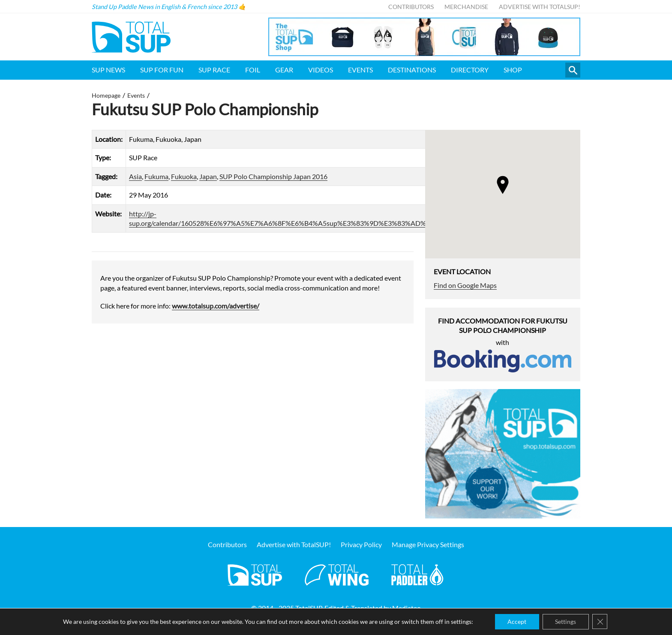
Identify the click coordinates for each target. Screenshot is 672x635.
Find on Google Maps (465, 285)
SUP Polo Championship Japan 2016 (273, 176)
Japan (208, 176)
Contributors (411, 7)
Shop (513, 70)
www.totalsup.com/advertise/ (216, 306)
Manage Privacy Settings (428, 545)
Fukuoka (184, 176)
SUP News (108, 70)
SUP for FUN (162, 70)
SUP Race (214, 70)
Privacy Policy (361, 545)
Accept (517, 622)
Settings (566, 622)
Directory (470, 70)
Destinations (412, 70)
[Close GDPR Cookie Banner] (600, 622)
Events (360, 70)
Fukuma (156, 176)
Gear (284, 70)
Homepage (106, 95)
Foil (253, 70)
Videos (321, 70)
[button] (503, 185)
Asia (135, 176)
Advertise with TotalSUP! (540, 7)
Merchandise (466, 7)
